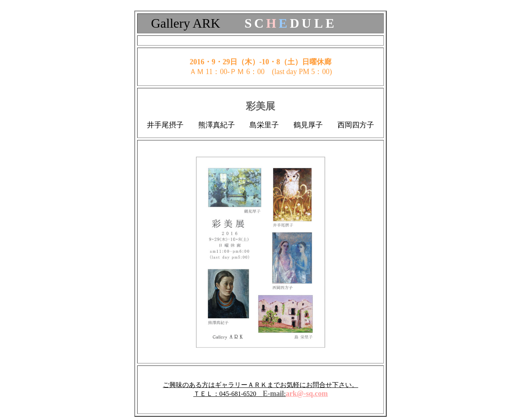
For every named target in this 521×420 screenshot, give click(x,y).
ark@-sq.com (307, 394)
